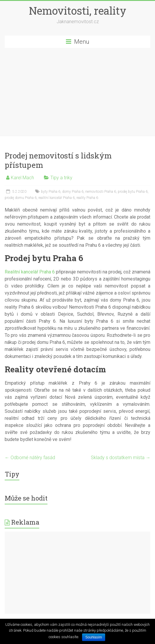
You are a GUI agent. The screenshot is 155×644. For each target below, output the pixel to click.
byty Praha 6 (51, 192)
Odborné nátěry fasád (30, 458)
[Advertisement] (77, 92)
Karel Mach (22, 178)
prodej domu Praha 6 (21, 198)
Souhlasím (94, 637)
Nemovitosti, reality (78, 11)
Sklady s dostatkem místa (121, 458)
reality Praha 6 (87, 198)
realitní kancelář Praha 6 (57, 198)
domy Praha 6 (73, 192)
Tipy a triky (61, 178)
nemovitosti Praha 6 (101, 192)
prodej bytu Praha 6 (133, 192)
